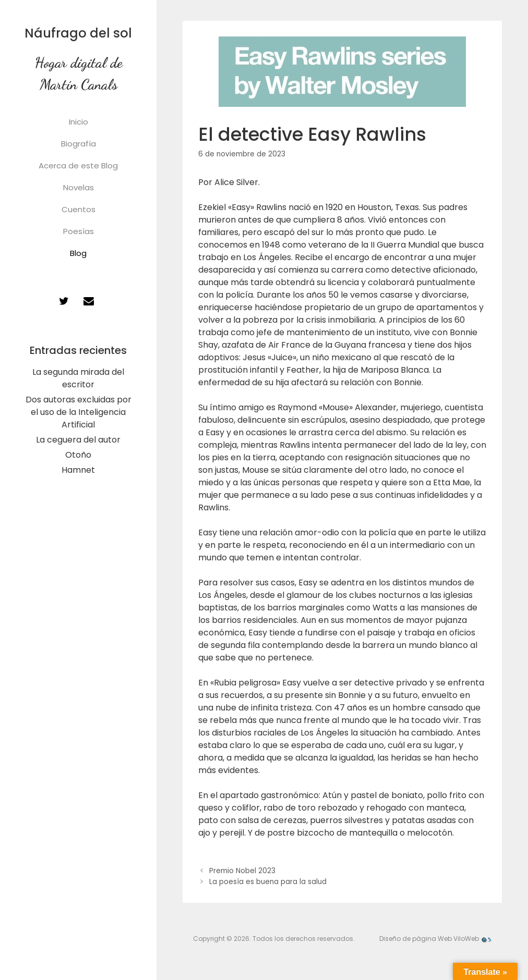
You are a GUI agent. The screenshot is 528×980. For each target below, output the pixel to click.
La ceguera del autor (78, 440)
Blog (78, 253)
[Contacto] (89, 301)
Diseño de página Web (416, 939)
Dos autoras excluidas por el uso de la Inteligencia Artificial (79, 412)
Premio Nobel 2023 (242, 871)
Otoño (78, 455)
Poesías (79, 231)
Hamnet (78, 470)
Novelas (79, 187)
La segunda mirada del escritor (78, 378)
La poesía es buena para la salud (268, 882)
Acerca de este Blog (78, 166)
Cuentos (79, 209)
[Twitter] (64, 301)
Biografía (79, 144)
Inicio (79, 122)
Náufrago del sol (78, 33)
